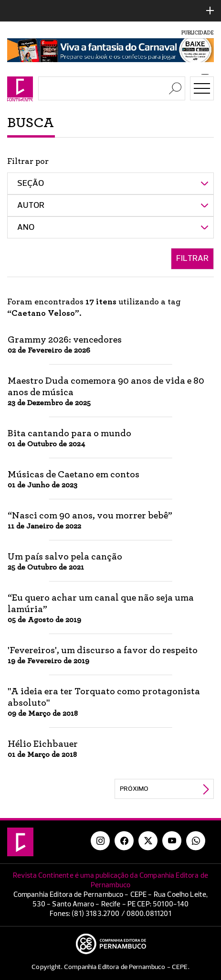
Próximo (134, 789)
